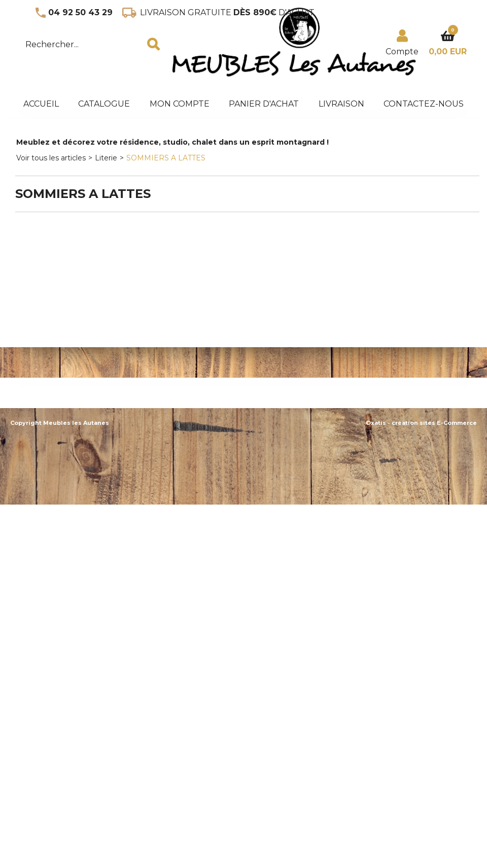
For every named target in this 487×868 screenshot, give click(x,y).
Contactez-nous (424, 104)
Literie (106, 158)
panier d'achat (264, 104)
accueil (41, 104)
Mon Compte (180, 104)
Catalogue (104, 104)
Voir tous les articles (51, 158)
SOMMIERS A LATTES (166, 158)
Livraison (341, 104)
